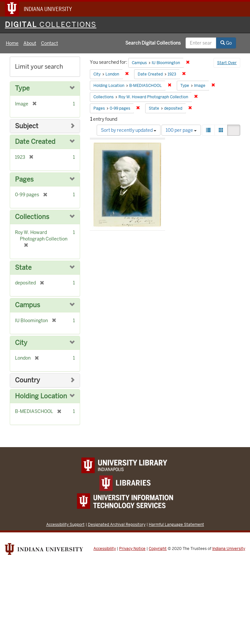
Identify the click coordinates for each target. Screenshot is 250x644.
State (23, 268)
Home (12, 43)
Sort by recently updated (129, 130)
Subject (27, 126)
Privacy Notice (132, 549)
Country (28, 380)
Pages (24, 179)
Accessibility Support (65, 524)
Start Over (227, 63)
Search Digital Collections (153, 43)
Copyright (158, 549)
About (30, 43)
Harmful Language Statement (176, 524)
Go (226, 43)
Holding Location (41, 396)
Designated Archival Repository (117, 524)
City (21, 343)
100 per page (181, 130)
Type (22, 88)
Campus (28, 305)
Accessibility (105, 549)
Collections (32, 217)
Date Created (35, 142)
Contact (49, 43)
